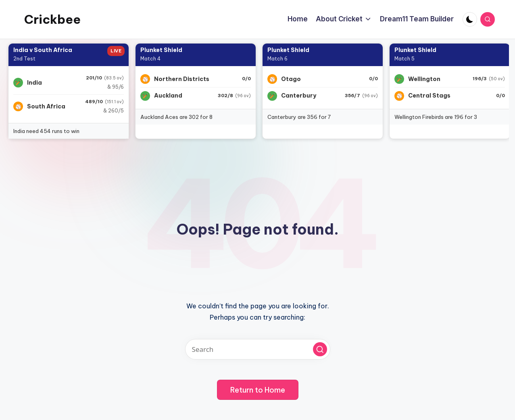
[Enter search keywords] (258, 349)
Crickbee (52, 19)
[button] (320, 349)
